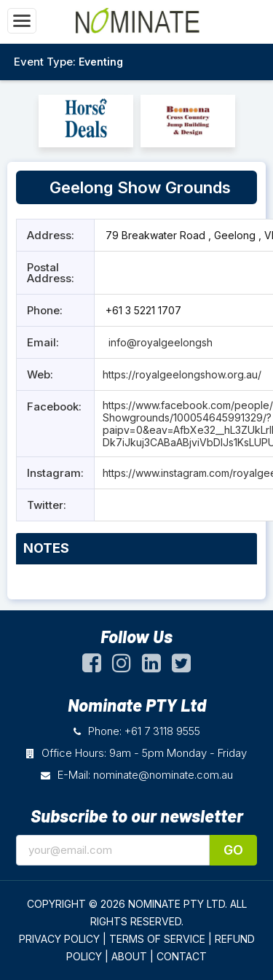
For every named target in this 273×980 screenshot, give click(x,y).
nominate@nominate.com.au (163, 775)
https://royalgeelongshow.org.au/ (182, 374)
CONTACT (182, 956)
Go (233, 850)
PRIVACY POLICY (59, 939)
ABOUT (129, 956)
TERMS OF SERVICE (157, 939)
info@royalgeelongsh (159, 342)
